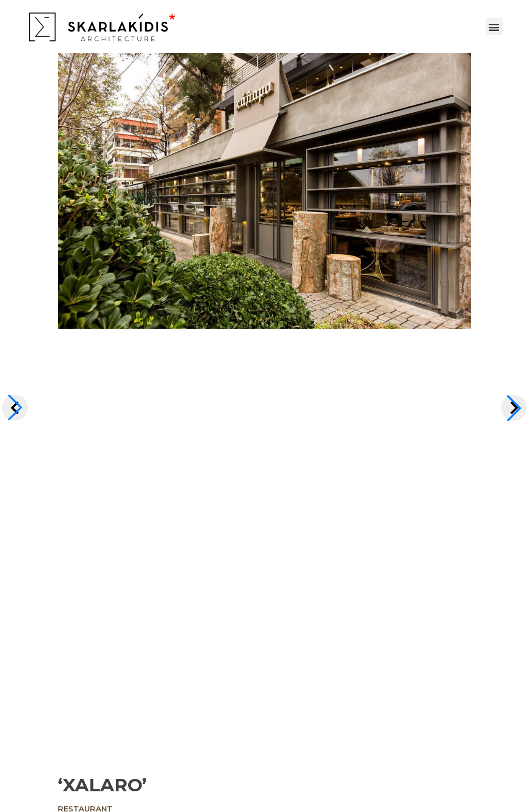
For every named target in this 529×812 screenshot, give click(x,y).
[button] (494, 27)
